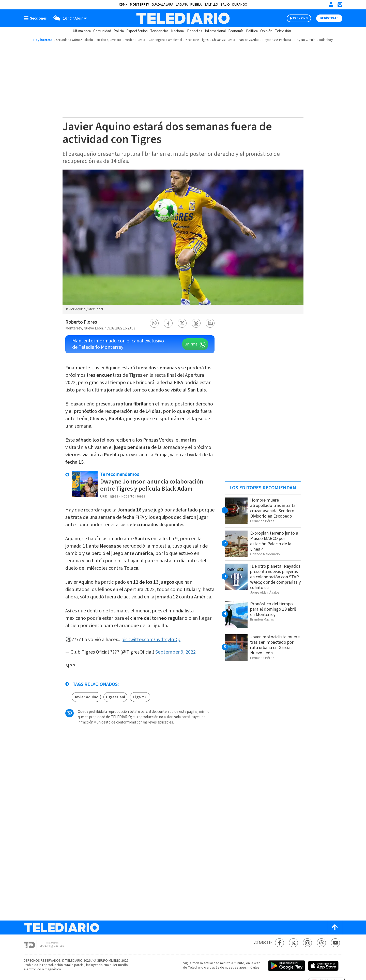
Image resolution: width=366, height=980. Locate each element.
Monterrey (139, 5)
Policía (119, 31)
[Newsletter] (340, 5)
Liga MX (140, 697)
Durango (240, 5)
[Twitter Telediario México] (293, 943)
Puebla (196, 5)
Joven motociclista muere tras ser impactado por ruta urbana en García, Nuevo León (275, 645)
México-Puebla (135, 40)
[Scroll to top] (335, 928)
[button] (154, 323)
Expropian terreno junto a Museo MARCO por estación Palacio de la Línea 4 (274, 541)
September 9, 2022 (176, 652)
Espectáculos (137, 31)
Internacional (215, 31)
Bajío (225, 5)
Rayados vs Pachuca (277, 40)
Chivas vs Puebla (224, 40)
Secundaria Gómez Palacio (74, 40)
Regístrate (329, 18)
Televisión (283, 31)
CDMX (123, 5)
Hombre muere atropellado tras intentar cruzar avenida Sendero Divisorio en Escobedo (274, 508)
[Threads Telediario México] (321, 943)
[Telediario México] (183, 18)
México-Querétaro (109, 40)
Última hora (82, 31)
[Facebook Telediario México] (279, 943)
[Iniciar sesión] (331, 4)
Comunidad (102, 31)
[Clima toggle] (68, 18)
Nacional (178, 31)
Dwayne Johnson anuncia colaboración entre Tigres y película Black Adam (152, 485)
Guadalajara (162, 5)
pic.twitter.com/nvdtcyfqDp (151, 640)
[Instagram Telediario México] (307, 943)
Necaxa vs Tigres (197, 40)
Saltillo (211, 5)
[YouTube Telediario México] (335, 943)
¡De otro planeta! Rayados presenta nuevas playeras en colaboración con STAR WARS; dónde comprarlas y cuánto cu (275, 577)
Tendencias (159, 31)
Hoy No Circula (305, 40)
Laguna (182, 5)
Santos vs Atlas (249, 40)
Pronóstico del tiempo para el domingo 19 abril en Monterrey (273, 609)
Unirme (191, 344)
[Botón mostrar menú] (36, 18)
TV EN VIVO (300, 18)
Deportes (195, 31)
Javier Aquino (86, 697)
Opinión (266, 31)
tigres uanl (115, 697)
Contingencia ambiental (165, 40)
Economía (236, 31)
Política (252, 31)
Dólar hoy (326, 40)
